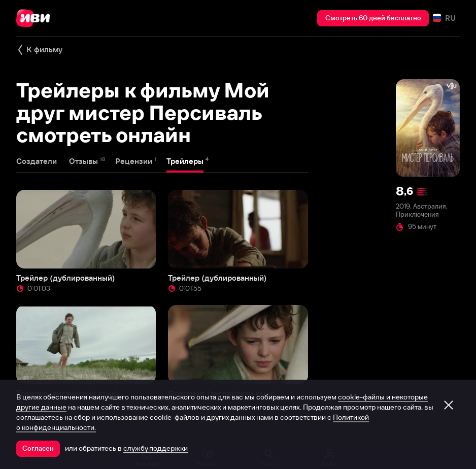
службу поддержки (156, 448)
